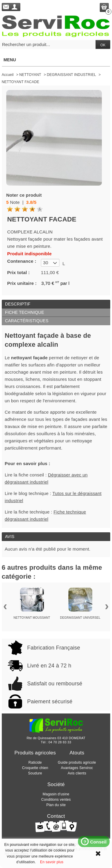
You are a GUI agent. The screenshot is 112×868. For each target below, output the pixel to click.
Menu (56, 60)
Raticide (35, 762)
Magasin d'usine (56, 794)
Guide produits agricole (77, 762)
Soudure (35, 773)
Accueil (8, 75)
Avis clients (77, 773)
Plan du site (56, 805)
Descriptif (18, 304)
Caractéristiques (27, 321)
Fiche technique (25, 312)
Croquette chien (35, 768)
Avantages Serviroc (77, 768)
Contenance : (22, 261)
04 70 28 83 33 (60, 742)
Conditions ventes (56, 800)
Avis (10, 537)
